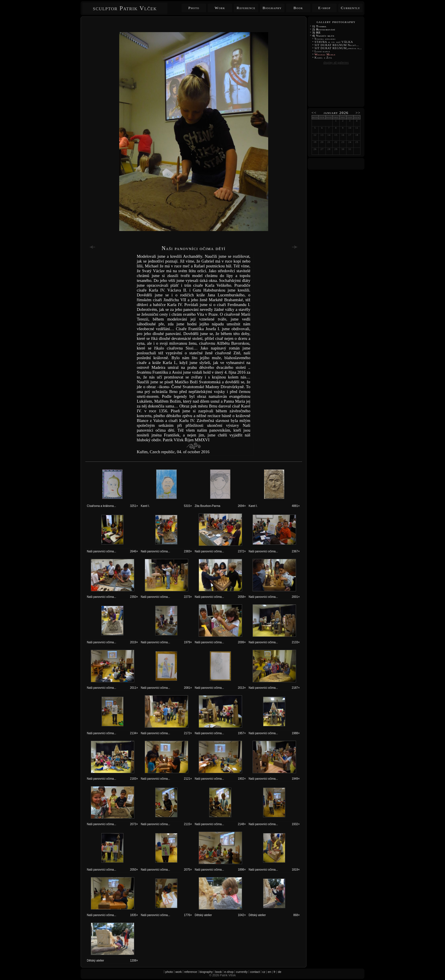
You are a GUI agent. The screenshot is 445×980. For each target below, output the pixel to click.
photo (169, 972)
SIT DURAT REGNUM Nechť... (337, 45)
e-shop (229, 972)
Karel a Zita (323, 58)
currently (242, 972)
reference (191, 972)
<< (314, 113)
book (218, 972)
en (270, 972)
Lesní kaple (322, 51)
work (179, 972)
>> (358, 113)
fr (275, 972)
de (280, 972)
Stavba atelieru (325, 39)
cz (264, 972)
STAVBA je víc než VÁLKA (334, 42)
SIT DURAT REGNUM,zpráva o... (338, 48)
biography (206, 972)
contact (255, 972)
